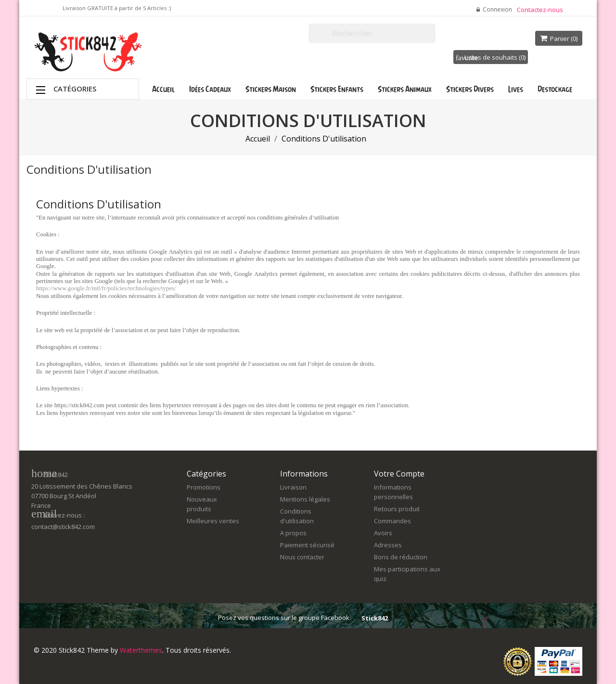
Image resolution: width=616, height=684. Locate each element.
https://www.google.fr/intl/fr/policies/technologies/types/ (106, 288)
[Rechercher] (372, 33)
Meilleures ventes (213, 521)
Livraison (293, 487)
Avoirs (383, 533)
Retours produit (397, 509)
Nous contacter (302, 557)
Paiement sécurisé (307, 545)
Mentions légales (305, 499)
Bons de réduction (401, 557)
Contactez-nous (540, 10)
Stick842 (375, 618)
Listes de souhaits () (491, 57)
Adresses (388, 545)
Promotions (204, 487)
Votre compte (399, 474)
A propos (293, 533)
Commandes (392, 521)
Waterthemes (140, 650)
